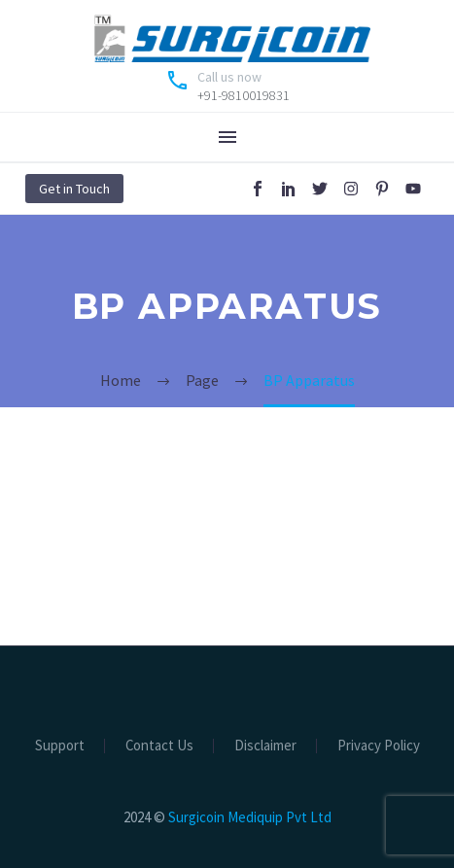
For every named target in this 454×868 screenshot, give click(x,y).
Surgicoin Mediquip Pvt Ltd (250, 817)
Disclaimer (265, 746)
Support (60, 746)
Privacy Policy (379, 746)
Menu (227, 137)
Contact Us (159, 746)
